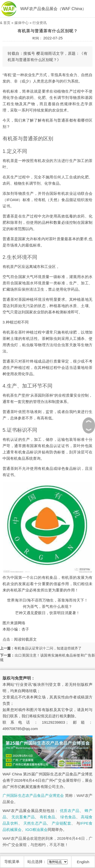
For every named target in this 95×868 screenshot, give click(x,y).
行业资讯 (40, 23)
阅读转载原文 (25, 639)
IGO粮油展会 (36, 830)
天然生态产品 (35, 823)
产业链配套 (61, 823)
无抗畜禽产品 (23, 817)
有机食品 (48, 817)
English (83, 862)
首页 (7, 23)
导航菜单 (12, 862)
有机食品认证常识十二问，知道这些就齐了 (48, 648)
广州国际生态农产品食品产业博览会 (33, 795)
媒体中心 (22, 23)
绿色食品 (68, 817)
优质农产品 (70, 811)
